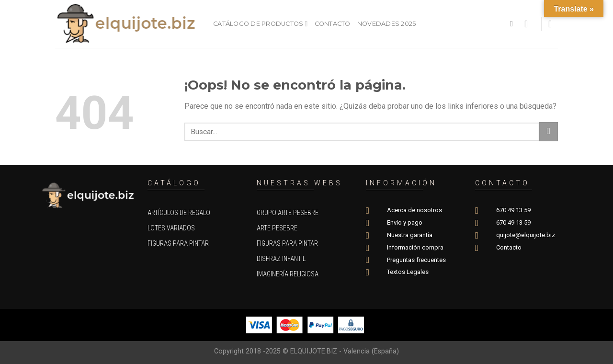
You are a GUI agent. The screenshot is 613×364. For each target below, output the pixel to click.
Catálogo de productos (261, 24)
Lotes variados (171, 228)
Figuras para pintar (178, 243)
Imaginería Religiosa (288, 274)
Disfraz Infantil (281, 259)
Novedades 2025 (387, 24)
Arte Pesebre (277, 228)
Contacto (333, 24)
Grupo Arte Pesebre (288, 213)
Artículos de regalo (179, 213)
